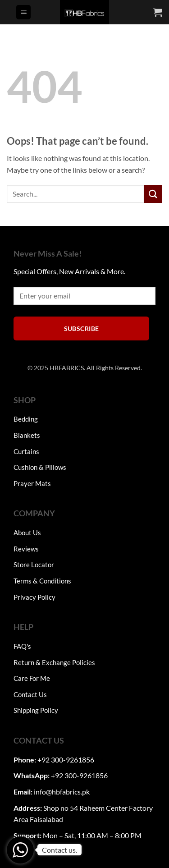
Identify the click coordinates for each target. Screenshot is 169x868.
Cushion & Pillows (40, 467)
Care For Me (32, 678)
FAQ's (22, 646)
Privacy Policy (34, 597)
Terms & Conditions (42, 581)
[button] (23, 12)
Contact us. (59, 850)
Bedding (26, 419)
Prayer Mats (32, 483)
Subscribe (82, 328)
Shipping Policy (36, 710)
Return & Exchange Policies (54, 662)
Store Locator (34, 565)
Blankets (27, 435)
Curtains (26, 451)
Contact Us (30, 694)
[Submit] (153, 194)
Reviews (26, 549)
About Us (27, 533)
